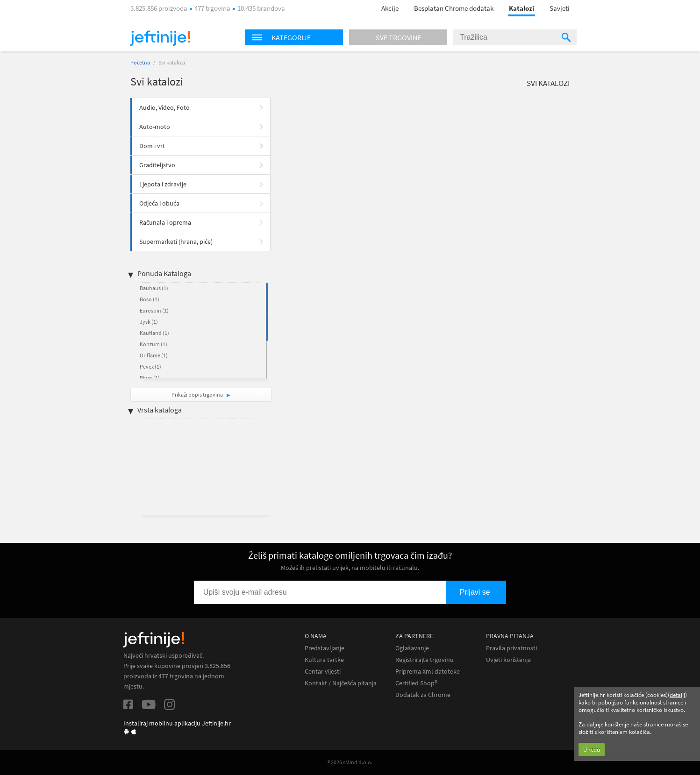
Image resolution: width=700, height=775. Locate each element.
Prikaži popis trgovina (198, 395)
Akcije (390, 8)
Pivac (150, 378)
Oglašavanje (412, 648)
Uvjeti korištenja (508, 660)
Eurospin (154, 310)
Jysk (149, 322)
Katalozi (521, 8)
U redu (592, 750)
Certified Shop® (416, 683)
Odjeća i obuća (159, 203)
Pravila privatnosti (511, 648)
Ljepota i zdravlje (163, 184)
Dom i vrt (152, 146)
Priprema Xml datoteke (428, 672)
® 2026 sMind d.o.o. (350, 762)
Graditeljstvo (157, 165)
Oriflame (154, 355)
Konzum (154, 344)
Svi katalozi (548, 83)
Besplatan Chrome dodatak (454, 8)
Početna (140, 62)
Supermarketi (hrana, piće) (176, 242)
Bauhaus (154, 288)
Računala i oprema (165, 222)
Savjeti (560, 8)
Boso (150, 299)
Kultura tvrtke (324, 660)
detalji (677, 695)
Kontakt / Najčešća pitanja (341, 683)
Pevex (150, 366)
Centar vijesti (323, 672)
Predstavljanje (325, 648)
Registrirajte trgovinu (425, 660)
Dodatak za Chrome (423, 695)
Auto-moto (155, 127)
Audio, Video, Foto (164, 107)
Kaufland (154, 333)
